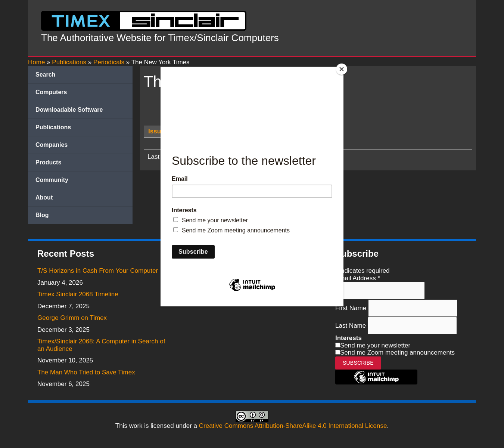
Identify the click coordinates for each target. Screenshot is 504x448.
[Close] (342, 69)
